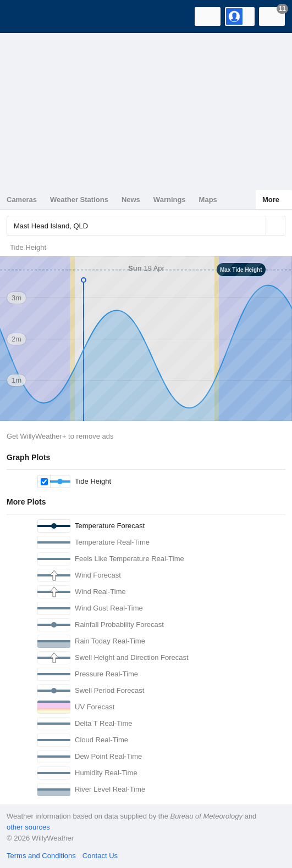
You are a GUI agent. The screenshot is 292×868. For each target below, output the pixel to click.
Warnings (170, 200)
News (131, 200)
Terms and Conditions (41, 856)
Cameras (22, 200)
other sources (28, 827)
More (271, 200)
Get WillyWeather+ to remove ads (60, 436)
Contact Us (100, 856)
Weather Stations (79, 200)
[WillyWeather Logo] (25, 16)
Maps (208, 200)
